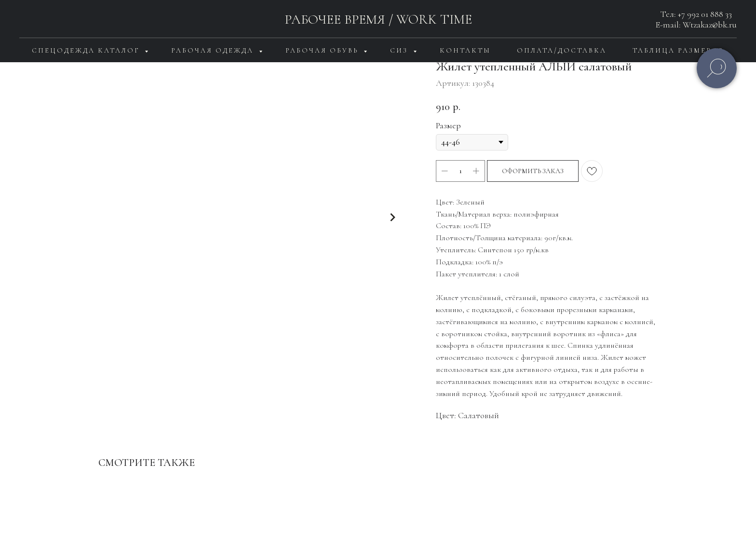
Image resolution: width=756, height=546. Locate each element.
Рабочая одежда (214, 50)
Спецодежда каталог (87, 50)
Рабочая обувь (323, 50)
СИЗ (400, 50)
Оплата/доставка (562, 50)
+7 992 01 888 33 (705, 14)
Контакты (465, 50)
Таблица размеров (678, 50)
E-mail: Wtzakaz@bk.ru (696, 25)
